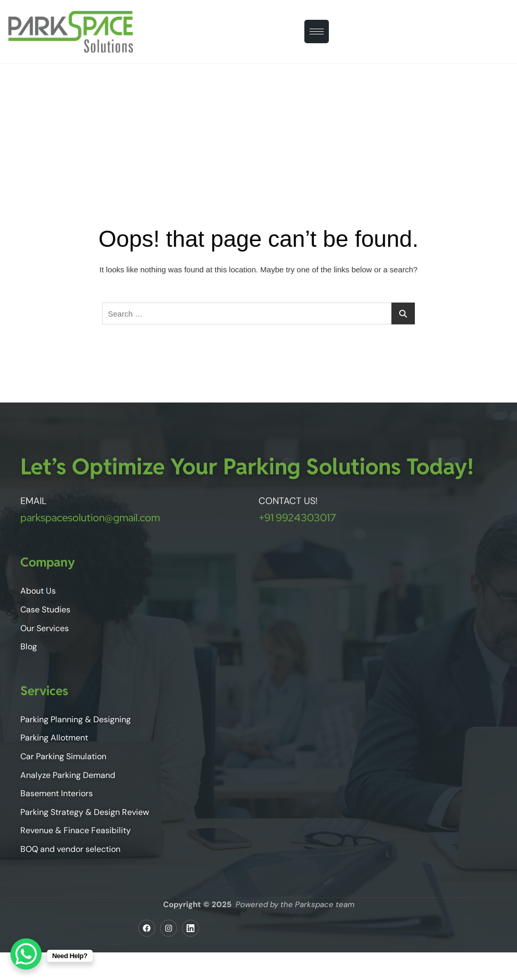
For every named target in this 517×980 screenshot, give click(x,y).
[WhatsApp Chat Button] (26, 954)
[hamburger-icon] (317, 32)
